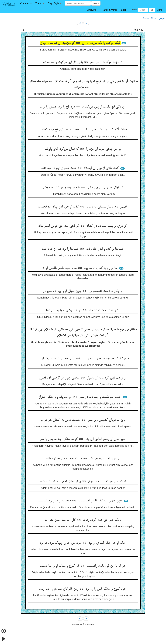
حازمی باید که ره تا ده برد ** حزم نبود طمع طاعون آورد (80, 268)
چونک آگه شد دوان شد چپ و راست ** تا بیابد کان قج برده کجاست (83, 130)
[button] (26, 3)
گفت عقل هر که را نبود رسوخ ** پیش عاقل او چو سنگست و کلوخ (83, 481)
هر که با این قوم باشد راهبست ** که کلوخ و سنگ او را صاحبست (83, 566)
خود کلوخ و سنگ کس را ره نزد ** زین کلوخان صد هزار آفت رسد (83, 589)
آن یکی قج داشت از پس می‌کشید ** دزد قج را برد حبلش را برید (83, 107)
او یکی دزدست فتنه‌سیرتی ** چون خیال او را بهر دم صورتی (83, 291)
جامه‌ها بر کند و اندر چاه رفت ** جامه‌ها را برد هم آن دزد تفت (83, 249)
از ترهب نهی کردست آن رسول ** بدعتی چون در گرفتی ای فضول (83, 378)
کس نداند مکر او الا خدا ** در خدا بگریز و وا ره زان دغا (83, 310)
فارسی (161, 18)
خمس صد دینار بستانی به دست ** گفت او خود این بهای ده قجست (83, 207)
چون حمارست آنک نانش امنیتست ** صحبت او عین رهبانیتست (80, 501)
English (146, 18)
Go (152, 10)
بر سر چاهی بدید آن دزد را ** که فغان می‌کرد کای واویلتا (83, 149)
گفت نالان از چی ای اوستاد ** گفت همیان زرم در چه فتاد (80, 168)
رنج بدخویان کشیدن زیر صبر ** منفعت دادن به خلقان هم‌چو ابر (83, 420)
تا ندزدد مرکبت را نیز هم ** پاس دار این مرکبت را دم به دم (83, 62)
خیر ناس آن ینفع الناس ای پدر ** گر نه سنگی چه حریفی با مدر (83, 439)
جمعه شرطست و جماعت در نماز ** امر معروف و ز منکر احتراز (80, 397)
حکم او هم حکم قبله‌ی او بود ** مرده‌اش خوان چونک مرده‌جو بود (83, 543)
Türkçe (154, 18)
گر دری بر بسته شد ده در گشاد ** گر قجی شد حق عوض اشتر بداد (83, 226)
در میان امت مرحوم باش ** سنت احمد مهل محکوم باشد (83, 459)
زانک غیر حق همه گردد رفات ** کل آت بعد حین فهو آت (83, 520)
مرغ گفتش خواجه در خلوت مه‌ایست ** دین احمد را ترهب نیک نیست (83, 359)
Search (96, 3)
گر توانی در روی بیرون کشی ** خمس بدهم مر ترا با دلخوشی (83, 187)
